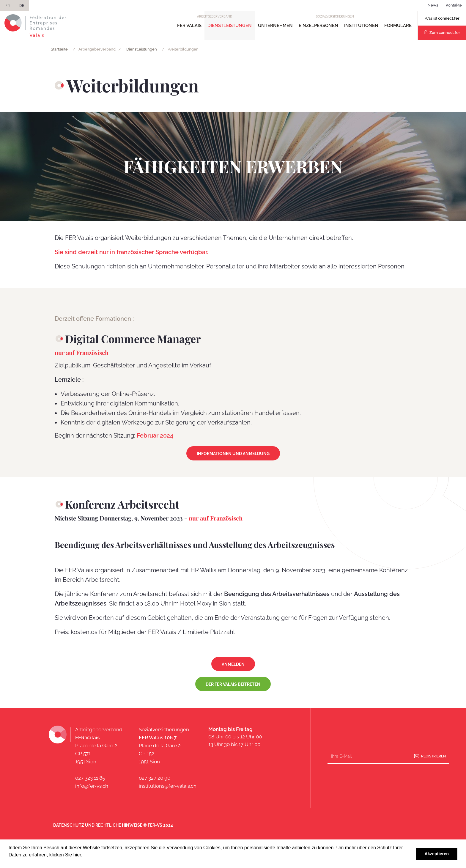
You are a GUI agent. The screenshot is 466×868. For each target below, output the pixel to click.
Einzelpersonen (318, 26)
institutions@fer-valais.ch (168, 786)
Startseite (59, 49)
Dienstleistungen (230, 26)
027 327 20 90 (155, 778)
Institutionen (361, 26)
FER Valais (189, 26)
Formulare (398, 26)
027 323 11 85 (90, 778)
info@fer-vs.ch (92, 786)
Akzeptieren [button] (437, 854)
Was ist (442, 18)
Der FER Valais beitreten (233, 684)
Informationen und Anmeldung (233, 454)
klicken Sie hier (65, 855)
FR (8, 6)
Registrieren (433, 756)
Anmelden (233, 664)
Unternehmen (275, 26)
